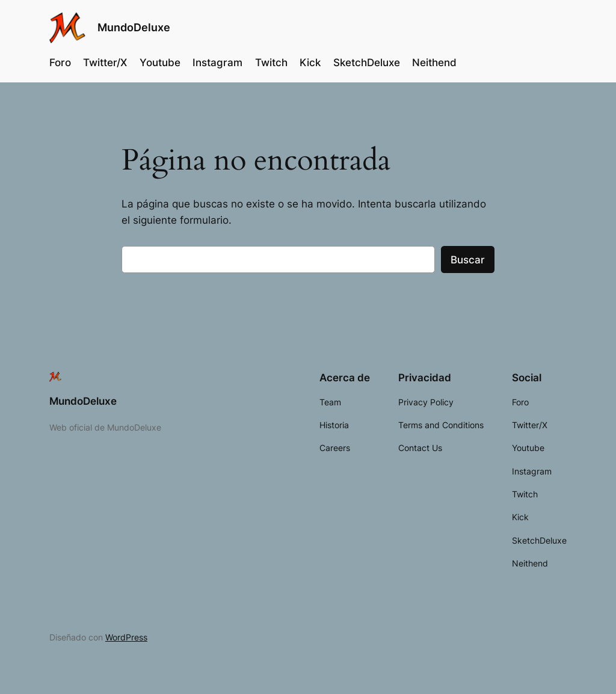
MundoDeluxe (134, 27)
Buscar (468, 260)
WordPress (126, 637)
